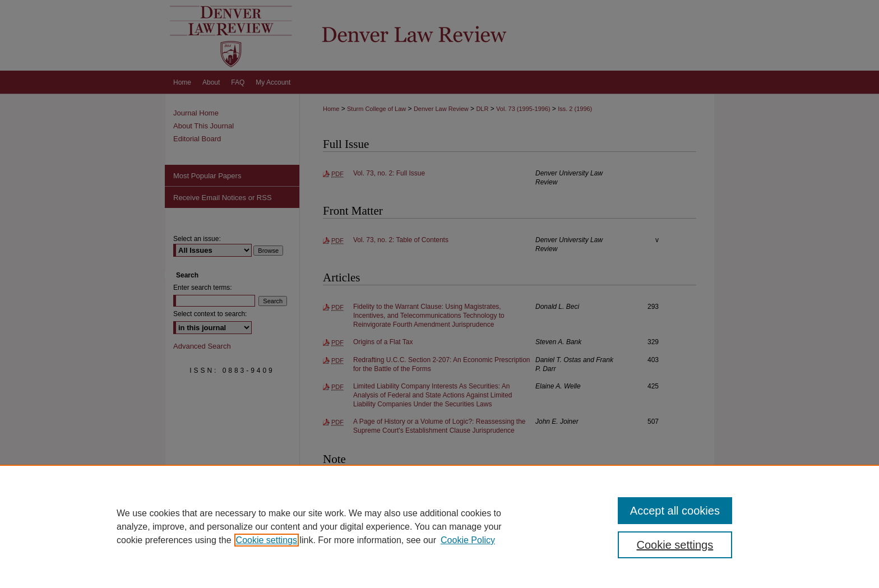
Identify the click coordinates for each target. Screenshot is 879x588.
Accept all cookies (675, 511)
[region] (439, 526)
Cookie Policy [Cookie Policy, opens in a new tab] (468, 540)
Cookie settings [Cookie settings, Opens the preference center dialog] (675, 545)
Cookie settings (267, 540)
